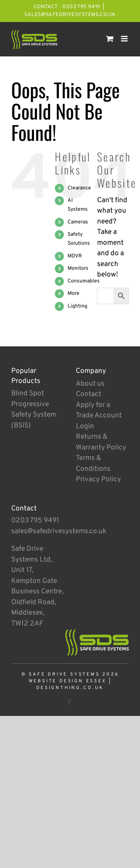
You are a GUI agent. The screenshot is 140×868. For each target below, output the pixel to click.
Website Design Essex (68, 681)
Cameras (78, 222)
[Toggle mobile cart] (110, 39)
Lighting (77, 306)
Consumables (84, 281)
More (74, 294)
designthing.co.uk (70, 688)
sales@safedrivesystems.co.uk (70, 15)
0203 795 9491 (35, 521)
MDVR (75, 256)
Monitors (78, 268)
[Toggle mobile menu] (125, 39)
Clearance (79, 188)
